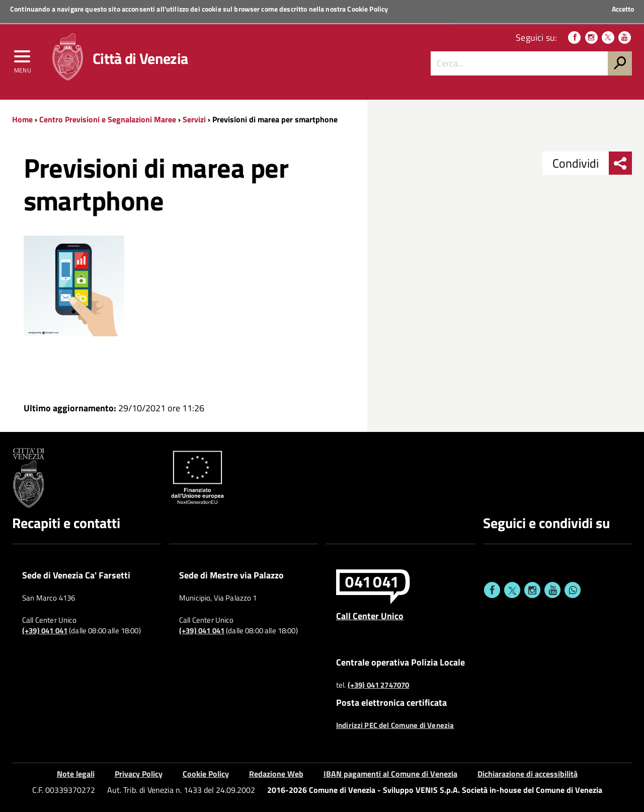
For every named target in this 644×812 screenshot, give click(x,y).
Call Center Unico (370, 616)
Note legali (76, 774)
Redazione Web (276, 774)
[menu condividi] (620, 163)
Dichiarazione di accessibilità (528, 774)
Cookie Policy (368, 9)
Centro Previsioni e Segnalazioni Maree (108, 119)
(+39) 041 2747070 (379, 685)
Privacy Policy (139, 774)
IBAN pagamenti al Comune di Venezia (390, 774)
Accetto (623, 9)
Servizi (194, 119)
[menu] (23, 59)
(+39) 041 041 (45, 631)
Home (22, 119)
